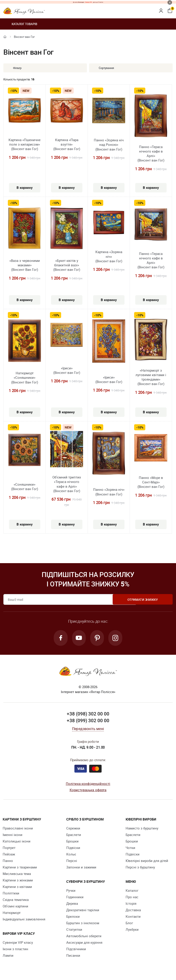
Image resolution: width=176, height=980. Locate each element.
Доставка (133, 910)
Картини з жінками (18, 881)
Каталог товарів (20, 24)
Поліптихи (11, 894)
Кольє (71, 855)
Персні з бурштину (140, 868)
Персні (72, 861)
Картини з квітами (17, 887)
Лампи (8, 956)
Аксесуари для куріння (84, 943)
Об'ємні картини (15, 907)
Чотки (130, 848)
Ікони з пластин (15, 949)
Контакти (133, 917)
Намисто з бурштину (142, 829)
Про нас (132, 897)
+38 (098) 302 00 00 (88, 714)
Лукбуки (132, 930)
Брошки (72, 842)
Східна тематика (16, 900)
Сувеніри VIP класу (18, 943)
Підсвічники (76, 949)
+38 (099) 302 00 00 (88, 721)
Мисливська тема (17, 874)
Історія (131, 904)
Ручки (71, 891)
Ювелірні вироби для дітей (147, 861)
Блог (129, 923)
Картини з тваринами (20, 868)
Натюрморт (12, 913)
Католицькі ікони (17, 842)
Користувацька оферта (88, 790)
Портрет (9, 848)
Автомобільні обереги (84, 936)
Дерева (72, 904)
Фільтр (14, 68)
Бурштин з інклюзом (83, 923)
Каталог (132, 891)
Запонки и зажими (81, 868)
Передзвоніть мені (88, 729)
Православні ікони (18, 829)
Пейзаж (9, 855)
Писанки (73, 956)
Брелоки (73, 917)
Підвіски (73, 848)
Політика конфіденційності (88, 784)
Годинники (75, 897)
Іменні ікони (13, 835)
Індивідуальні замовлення (24, 920)
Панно (8, 861)
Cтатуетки (74, 930)
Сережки (73, 829)
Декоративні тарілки (83, 910)
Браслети (74, 835)
